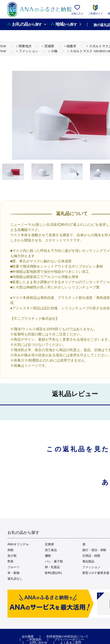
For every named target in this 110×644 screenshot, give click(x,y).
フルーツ (13, 567)
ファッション (91, 567)
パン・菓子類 (54, 561)
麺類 (48, 556)
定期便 (49, 544)
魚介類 (12, 556)
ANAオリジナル (18, 544)
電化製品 (88, 561)
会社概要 (28, 637)
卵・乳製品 (52, 567)
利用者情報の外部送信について (67, 637)
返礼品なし (15, 579)
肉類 (10, 550)
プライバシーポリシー (69, 640)
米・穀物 (13, 573)
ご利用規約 (34, 640)
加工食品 (51, 550)
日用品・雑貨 (91, 556)
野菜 (10, 561)
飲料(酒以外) (53, 573)
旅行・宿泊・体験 (94, 550)
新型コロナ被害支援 (96, 573)
